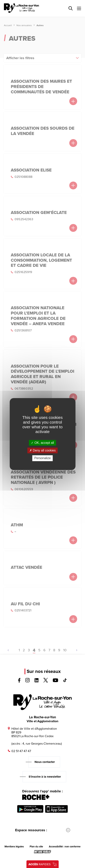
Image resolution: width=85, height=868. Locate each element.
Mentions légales (14, 847)
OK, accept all (42, 443)
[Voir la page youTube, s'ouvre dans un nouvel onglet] (55, 681)
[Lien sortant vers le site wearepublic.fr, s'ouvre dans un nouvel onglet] (42, 852)
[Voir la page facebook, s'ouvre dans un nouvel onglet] (19, 681)
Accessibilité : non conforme (65, 847)
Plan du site (36, 847)
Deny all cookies (43, 450)
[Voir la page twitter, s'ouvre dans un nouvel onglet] (46, 681)
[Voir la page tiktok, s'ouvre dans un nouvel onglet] (65, 681)
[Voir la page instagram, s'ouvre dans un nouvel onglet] (27, 681)
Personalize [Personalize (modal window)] (43, 458)
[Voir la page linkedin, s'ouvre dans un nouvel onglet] (37, 681)
